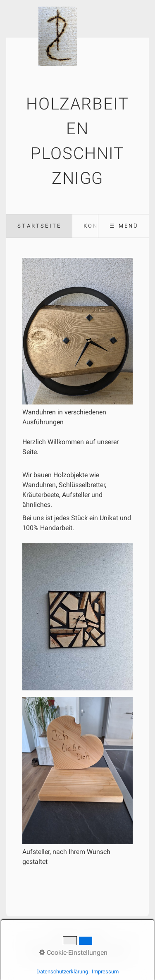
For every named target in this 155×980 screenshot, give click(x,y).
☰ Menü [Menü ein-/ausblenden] (124, 226)
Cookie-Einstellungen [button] (73, 953)
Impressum (105, 972)
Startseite (39, 226)
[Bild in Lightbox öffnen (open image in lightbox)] (77, 617)
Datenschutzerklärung (62, 972)
